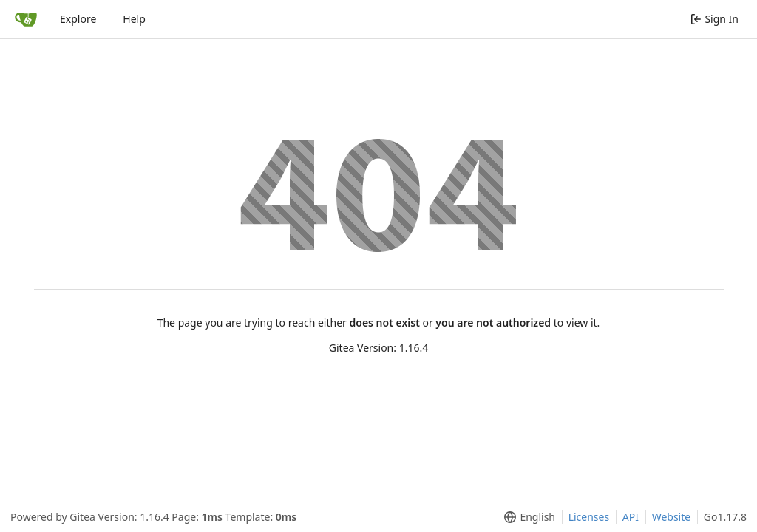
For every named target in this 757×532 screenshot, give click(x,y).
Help (134, 19)
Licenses (589, 517)
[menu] (527, 517)
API (631, 517)
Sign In (714, 19)
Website (672, 517)
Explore (78, 19)
